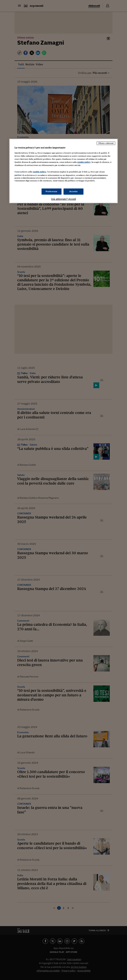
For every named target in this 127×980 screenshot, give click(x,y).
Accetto (73, 191)
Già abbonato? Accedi (64, 199)
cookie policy (84, 162)
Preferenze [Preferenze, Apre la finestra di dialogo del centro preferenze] (52, 191)
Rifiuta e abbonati (106, 143)
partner (18, 175)
